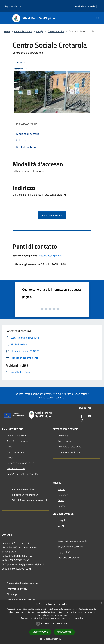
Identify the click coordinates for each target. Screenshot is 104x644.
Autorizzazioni (65, 441)
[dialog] (52, 622)
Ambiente (63, 436)
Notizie (61, 489)
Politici (11, 457)
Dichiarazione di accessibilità (22, 600)
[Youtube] (90, 416)
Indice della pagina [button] (27, 124)
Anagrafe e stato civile (69, 446)
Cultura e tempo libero (24, 489)
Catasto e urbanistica (69, 452)
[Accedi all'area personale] (85, 6)
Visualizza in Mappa (52, 215)
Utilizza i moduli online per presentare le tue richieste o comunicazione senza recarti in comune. (52, 396)
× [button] (101, 603)
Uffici (10, 446)
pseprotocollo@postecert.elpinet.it (26, 564)
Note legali (13, 594)
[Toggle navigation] (6, 18)
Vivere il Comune (23, 31)
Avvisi (61, 500)
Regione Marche (13, 6)
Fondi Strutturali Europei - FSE (23, 474)
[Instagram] (82, 421)
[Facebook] (82, 416)
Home (7, 31)
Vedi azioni (21, 69)
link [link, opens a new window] (81, 618)
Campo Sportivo (56, 31)
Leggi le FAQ (64, 552)
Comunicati (64, 495)
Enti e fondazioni (16, 452)
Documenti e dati (16, 468)
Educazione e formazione (25, 495)
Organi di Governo (16, 436)
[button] (52, 639)
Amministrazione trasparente (22, 583)
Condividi (20, 62)
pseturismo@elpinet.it (50, 256)
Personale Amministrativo (21, 463)
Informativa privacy (17, 589)
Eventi (61, 526)
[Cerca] (98, 18)
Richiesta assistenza (68, 558)
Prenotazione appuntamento (73, 541)
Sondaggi (63, 506)
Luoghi (40, 31)
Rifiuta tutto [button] (64, 632)
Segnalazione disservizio (70, 547)
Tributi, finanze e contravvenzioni (30, 500)
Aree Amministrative (18, 441)
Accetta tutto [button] (40, 632)
